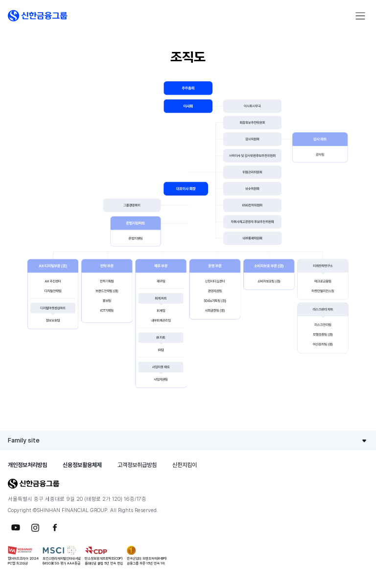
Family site (24, 440)
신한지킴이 (185, 465)
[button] (38, 16)
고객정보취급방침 (137, 465)
